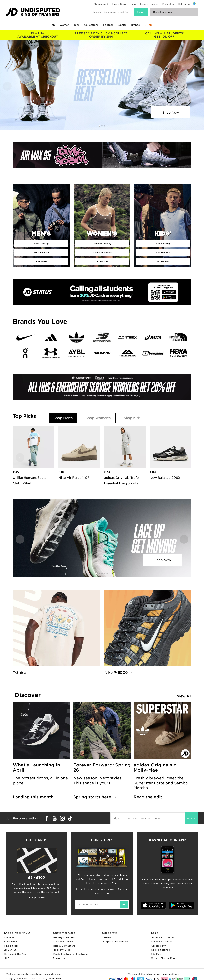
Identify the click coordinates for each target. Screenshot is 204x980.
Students (9, 937)
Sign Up (191, 818)
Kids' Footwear (163, 252)
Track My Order (62, 950)
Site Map (156, 954)
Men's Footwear (41, 252)
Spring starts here (92, 797)
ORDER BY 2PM (101, 35)
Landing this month (33, 797)
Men (52, 25)
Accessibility (158, 946)
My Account (101, 4)
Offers (148, 25)
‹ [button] (7, 86)
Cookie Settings (160, 950)
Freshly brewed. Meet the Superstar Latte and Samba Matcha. (161, 783)
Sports (122, 25)
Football (108, 25)
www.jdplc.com (53, 974)
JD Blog (9, 958)
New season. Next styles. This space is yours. (98, 781)
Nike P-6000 (116, 673)
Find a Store (119, 4)
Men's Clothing (41, 243)
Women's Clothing (102, 243)
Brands (135, 25)
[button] (99, 126)
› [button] (197, 86)
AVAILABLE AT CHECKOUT (38, 35)
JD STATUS (10, 950)
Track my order (149, 4)
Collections (91, 25)
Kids (77, 25)
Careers (107, 937)
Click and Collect (63, 942)
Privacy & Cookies (162, 942)
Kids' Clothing (163, 243)
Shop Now (171, 113)
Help (133, 4)
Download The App (15, 954)
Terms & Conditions (162, 937)
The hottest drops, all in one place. (40, 781)
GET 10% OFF (164, 35)
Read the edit (148, 797)
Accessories (41, 261)
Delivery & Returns (64, 937)
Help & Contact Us (64, 946)
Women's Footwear (102, 252)
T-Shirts (20, 673)
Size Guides (11, 942)
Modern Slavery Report (165, 958)
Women (64, 25)
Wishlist (167, 4)
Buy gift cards (37, 898)
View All (184, 696)
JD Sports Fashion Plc (115, 942)
